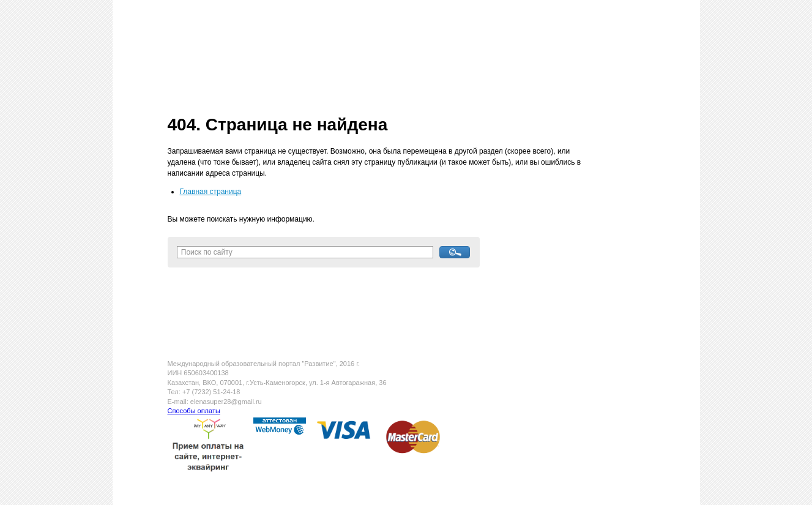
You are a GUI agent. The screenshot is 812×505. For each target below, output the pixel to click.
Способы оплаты (194, 411)
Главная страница (211, 192)
